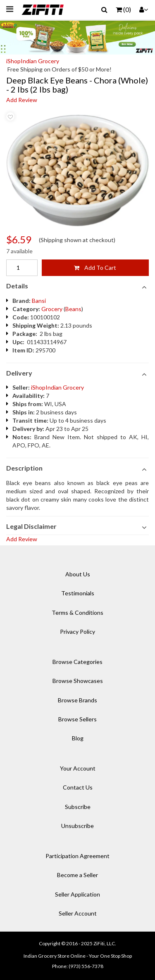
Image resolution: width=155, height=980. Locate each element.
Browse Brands (77, 700)
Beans (73, 309)
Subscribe (78, 807)
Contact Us (78, 787)
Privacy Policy (77, 632)
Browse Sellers (77, 719)
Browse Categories (77, 662)
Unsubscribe (77, 826)
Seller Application (77, 894)
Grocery (52, 309)
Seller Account (78, 913)
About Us (78, 574)
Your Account (78, 768)
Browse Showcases (78, 681)
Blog (78, 738)
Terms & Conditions (77, 612)
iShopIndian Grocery (33, 61)
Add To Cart (95, 268)
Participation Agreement (77, 856)
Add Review (22, 100)
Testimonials (78, 593)
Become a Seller (77, 875)
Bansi (39, 301)
